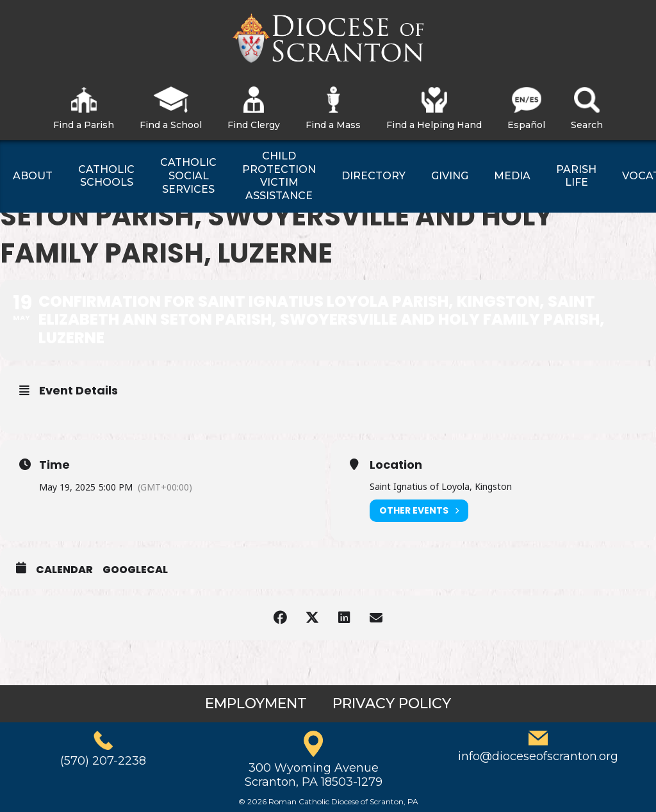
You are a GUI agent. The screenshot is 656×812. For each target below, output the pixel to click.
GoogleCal (135, 570)
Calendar (64, 570)
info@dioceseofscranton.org (538, 756)
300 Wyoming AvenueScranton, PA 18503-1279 (314, 775)
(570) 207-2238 (103, 761)
